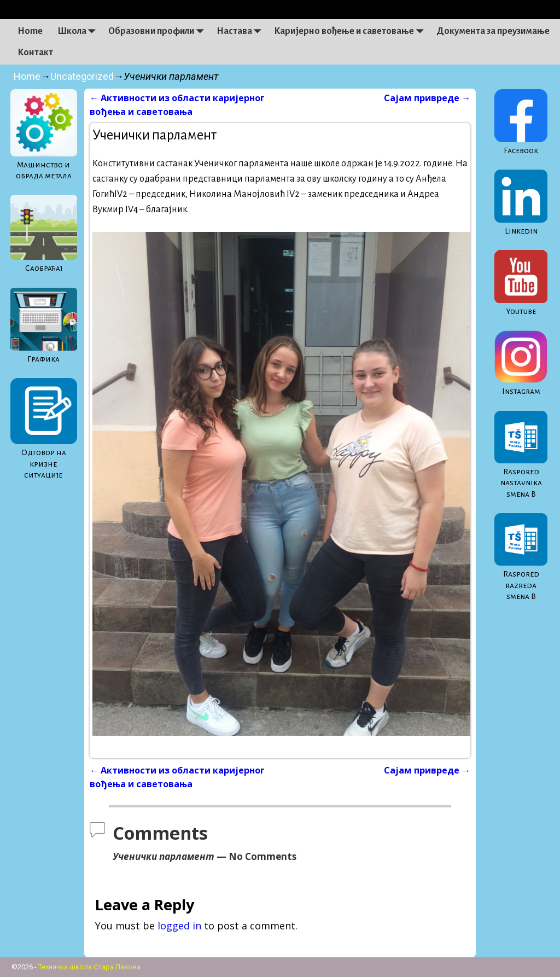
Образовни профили (159, 31)
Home (30, 31)
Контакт (35, 53)
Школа (79, 31)
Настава (242, 31)
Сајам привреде (427, 98)
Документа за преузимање (493, 31)
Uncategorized (82, 76)
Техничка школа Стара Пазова (89, 967)
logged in (179, 926)
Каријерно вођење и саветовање (351, 31)
